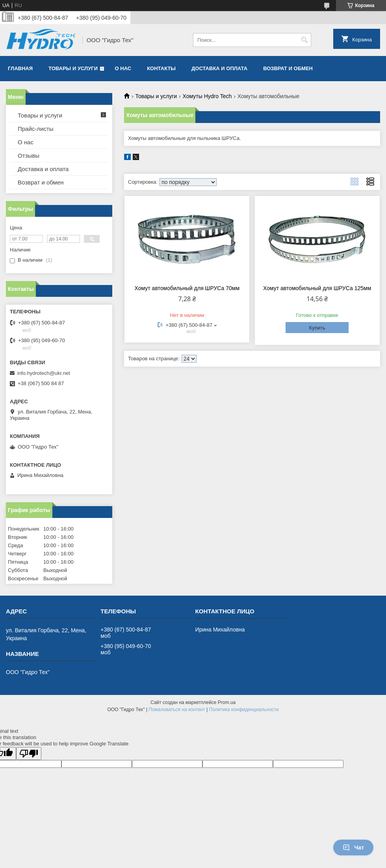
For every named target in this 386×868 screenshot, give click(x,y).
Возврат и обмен (288, 68)
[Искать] (304, 40)
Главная (20, 68)
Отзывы (29, 156)
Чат (353, 848)
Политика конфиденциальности (244, 710)
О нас (123, 68)
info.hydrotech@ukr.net (44, 373)
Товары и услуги (73, 68)
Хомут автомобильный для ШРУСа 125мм (317, 288)
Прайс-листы (36, 129)
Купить (317, 328)
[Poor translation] (29, 753)
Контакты (161, 68)
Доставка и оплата (219, 68)
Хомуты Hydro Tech (207, 96)
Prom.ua (227, 702)
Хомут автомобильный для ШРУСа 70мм (187, 288)
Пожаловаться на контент (177, 710)
